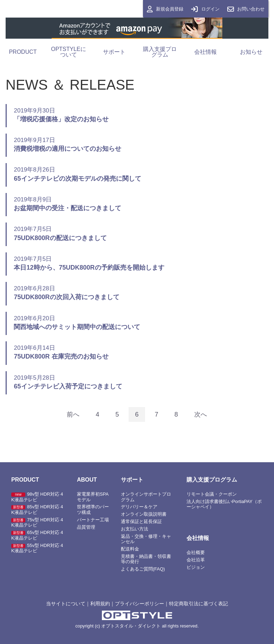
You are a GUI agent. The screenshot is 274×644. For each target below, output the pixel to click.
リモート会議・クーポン (212, 494)
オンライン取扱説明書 (144, 514)
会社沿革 (196, 560)
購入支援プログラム (160, 52)
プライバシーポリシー (139, 604)
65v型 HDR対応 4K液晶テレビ (37, 535)
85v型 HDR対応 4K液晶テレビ (37, 510)
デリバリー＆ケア (139, 507)
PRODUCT (23, 52)
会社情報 (205, 52)
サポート (114, 52)
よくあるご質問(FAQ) (143, 569)
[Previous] (73, 414)
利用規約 (100, 604)
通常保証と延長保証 (141, 521)
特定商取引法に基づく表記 (198, 604)
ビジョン (196, 567)
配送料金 (130, 549)
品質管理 (86, 527)
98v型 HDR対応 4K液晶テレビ (37, 497)
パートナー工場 (93, 520)
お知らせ (251, 52)
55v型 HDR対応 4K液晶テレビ (37, 548)
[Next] (201, 414)
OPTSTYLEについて (68, 52)
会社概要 (196, 552)
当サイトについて (66, 604)
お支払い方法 (135, 529)
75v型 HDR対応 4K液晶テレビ (37, 523)
